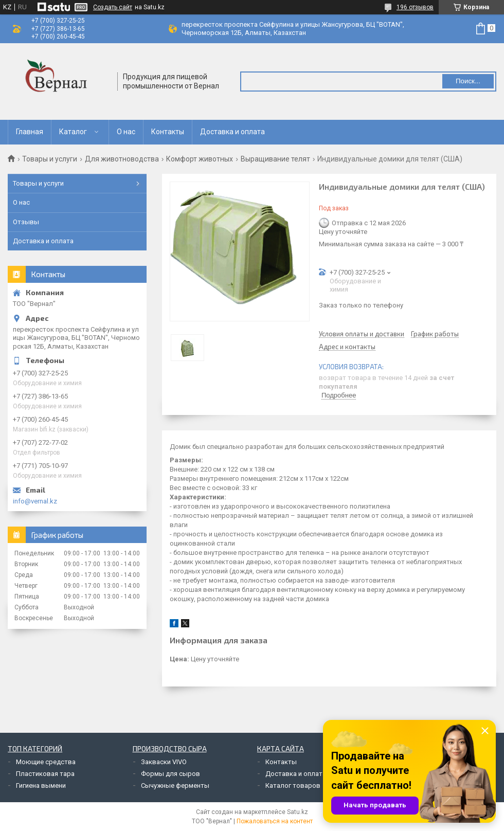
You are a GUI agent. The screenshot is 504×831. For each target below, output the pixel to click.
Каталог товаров (293, 785)
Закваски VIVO (164, 762)
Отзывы (26, 222)
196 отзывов (415, 7)
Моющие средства (46, 762)
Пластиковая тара (45, 774)
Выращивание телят (275, 159)
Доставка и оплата (232, 132)
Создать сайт (113, 7)
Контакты (168, 132)
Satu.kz (298, 812)
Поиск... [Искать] (468, 81)
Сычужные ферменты (175, 785)
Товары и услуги (50, 159)
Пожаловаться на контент (275, 821)
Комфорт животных (200, 159)
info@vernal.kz (35, 501)
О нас (126, 132)
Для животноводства (122, 159)
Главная (30, 132)
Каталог (73, 132)
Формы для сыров (170, 774)
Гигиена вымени (41, 785)
